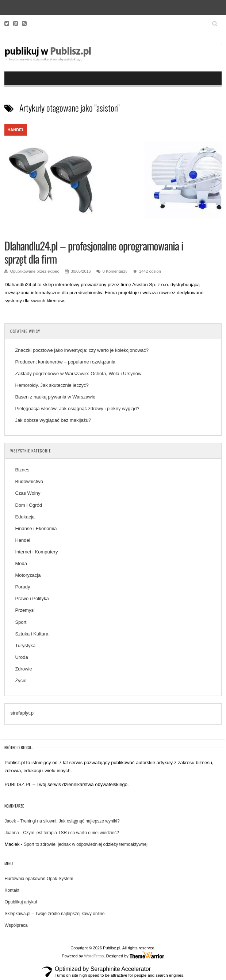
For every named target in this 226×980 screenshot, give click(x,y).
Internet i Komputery (36, 552)
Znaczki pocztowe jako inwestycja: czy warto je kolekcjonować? (82, 350)
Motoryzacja (28, 575)
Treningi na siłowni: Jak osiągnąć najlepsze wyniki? (70, 821)
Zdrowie (23, 669)
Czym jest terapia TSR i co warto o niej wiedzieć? (71, 833)
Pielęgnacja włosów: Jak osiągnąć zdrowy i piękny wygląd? (77, 409)
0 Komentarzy (115, 271)
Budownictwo (29, 481)
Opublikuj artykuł (21, 902)
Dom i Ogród (28, 505)
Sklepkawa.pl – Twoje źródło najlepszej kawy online (54, 914)
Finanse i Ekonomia (36, 528)
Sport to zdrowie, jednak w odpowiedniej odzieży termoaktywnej (86, 844)
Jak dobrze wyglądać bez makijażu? (53, 420)
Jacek (10, 821)
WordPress (94, 956)
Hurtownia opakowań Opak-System (39, 879)
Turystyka (25, 645)
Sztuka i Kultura (32, 634)
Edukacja (25, 517)
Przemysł (25, 610)
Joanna (12, 833)
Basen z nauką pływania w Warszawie (55, 397)
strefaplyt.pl (22, 713)
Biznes (22, 470)
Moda (21, 563)
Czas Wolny (28, 493)
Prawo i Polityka (32, 598)
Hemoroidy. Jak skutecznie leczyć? (52, 385)
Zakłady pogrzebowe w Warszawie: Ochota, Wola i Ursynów (78, 374)
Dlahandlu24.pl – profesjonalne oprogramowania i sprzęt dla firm (94, 252)
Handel (16, 130)
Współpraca (16, 925)
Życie (21, 680)
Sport (21, 622)
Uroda (21, 657)
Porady (22, 587)
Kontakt (12, 890)
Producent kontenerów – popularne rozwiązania (66, 362)
